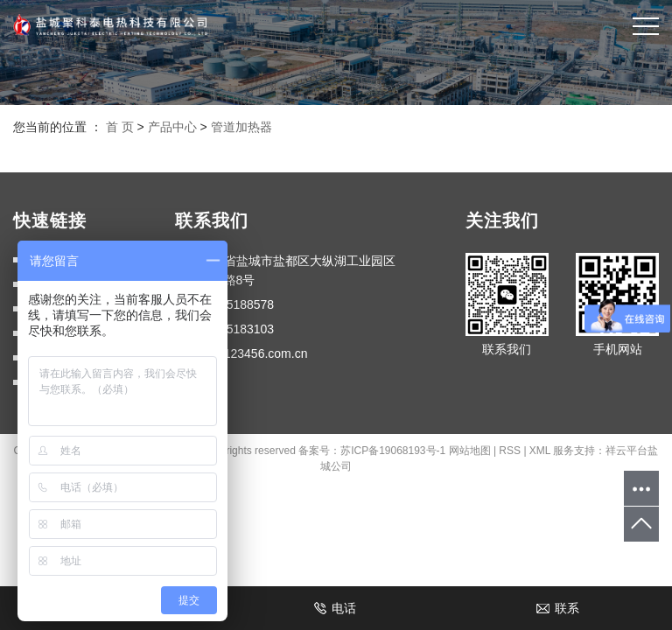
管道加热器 (241, 127)
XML (540, 451)
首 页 (120, 127)
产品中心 (172, 127)
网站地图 (470, 451)
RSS (510, 451)
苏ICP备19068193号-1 (393, 451)
